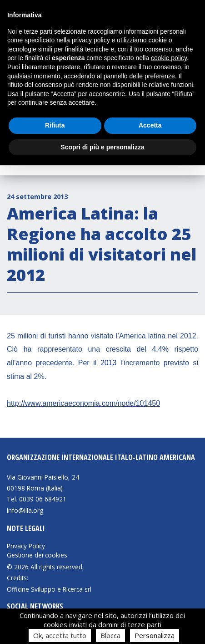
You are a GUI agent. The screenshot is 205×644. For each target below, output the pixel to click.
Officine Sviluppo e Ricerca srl (49, 589)
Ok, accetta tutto (60, 635)
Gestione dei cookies (37, 555)
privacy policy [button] (91, 40)
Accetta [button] (150, 125)
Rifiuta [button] (55, 125)
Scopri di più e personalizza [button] (102, 147)
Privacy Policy (26, 546)
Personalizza (155, 635)
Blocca (110, 635)
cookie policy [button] (169, 58)
